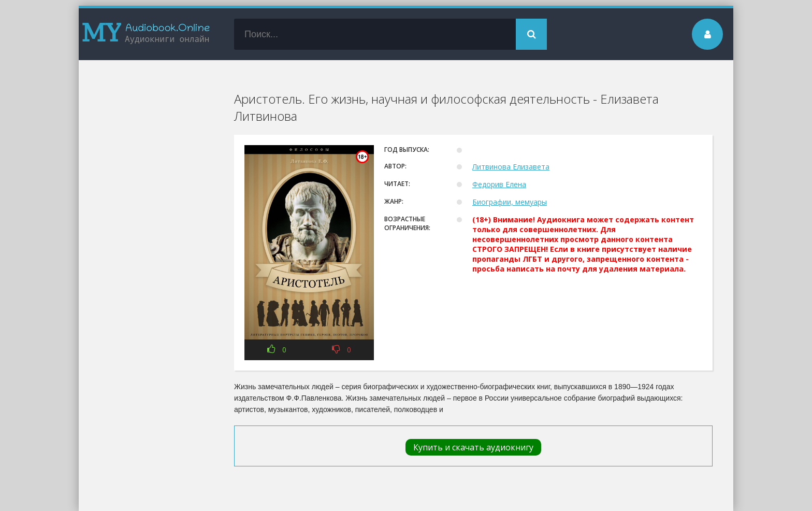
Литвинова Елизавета (511, 167)
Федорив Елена (499, 184)
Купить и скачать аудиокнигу (473, 447)
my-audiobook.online (146, 34)
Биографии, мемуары (510, 202)
